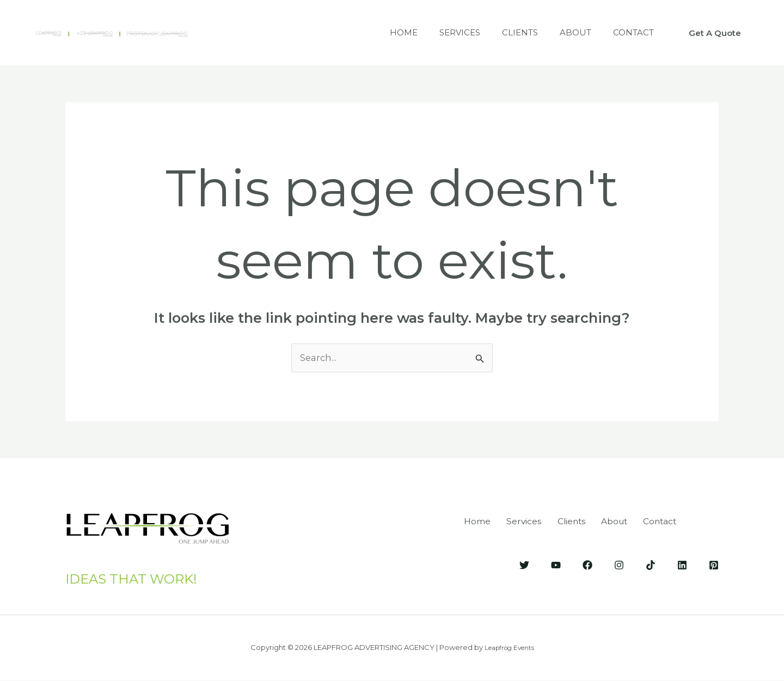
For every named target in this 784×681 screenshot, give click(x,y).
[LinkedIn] (682, 564)
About (567, 32)
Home (379, 32)
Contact (631, 32)
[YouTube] (556, 564)
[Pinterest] (714, 564)
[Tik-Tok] (651, 564)
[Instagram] (619, 564)
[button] (715, 33)
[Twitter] (524, 564)
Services (441, 32)
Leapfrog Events (509, 648)
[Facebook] (587, 564)
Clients (506, 32)
